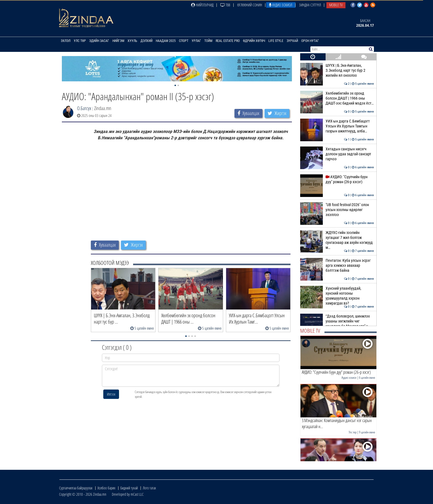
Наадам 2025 (166, 41)
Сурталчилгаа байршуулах (76, 488)
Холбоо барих (106, 488)
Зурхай (292, 41)
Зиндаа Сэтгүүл (310, 5)
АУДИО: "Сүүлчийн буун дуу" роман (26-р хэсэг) (337, 179)
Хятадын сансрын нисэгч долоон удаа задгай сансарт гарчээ (337, 154)
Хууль (132, 41)
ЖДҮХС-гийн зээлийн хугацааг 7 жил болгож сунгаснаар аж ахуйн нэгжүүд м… (337, 240)
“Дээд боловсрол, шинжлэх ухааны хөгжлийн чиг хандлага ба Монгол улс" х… (337, 321)
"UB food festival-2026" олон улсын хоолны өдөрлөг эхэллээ (337, 210)
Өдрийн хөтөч (254, 41)
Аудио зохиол (281, 5)
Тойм (208, 41)
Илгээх (111, 394)
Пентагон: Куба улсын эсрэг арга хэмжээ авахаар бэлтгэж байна (337, 266)
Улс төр (80, 41)
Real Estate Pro (228, 41)
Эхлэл (66, 41)
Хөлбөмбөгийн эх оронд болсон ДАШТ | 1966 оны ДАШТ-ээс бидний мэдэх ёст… (337, 98)
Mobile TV (336, 5)
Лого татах (149, 488)
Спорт (184, 41)
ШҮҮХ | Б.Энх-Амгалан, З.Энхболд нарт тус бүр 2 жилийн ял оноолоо (337, 70)
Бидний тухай (129, 488)
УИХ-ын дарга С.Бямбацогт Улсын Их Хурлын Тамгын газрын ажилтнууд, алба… (337, 126)
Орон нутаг (310, 41)
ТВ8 (225, 5)
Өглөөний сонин (250, 5)
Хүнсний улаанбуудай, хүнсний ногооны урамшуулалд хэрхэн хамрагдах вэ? (337, 296)
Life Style (276, 41)
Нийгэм (118, 41)
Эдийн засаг (99, 41)
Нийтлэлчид (202, 5)
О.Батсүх (84, 108)
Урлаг (196, 41)
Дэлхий (146, 41)
